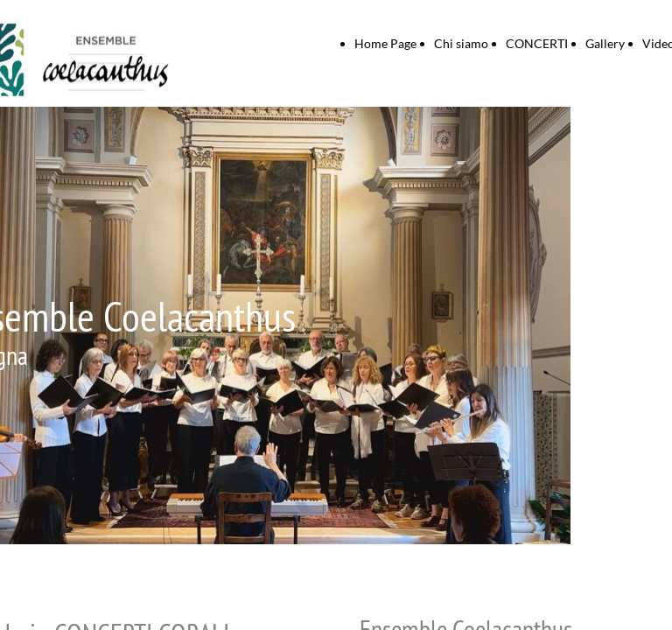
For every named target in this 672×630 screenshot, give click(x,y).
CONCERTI (537, 43)
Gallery (605, 43)
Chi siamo (461, 43)
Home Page (385, 43)
